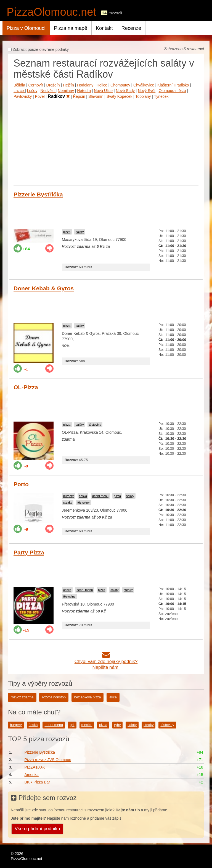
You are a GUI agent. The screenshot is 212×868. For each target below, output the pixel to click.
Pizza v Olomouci (26, 28)
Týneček (161, 96)
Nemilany (66, 91)
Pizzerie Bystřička (38, 194)
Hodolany (85, 85)
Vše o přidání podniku (37, 829)
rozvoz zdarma (22, 697)
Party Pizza (29, 552)
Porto (21, 484)
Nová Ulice (103, 91)
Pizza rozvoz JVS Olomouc (48, 760)
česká (83, 496)
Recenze (131, 28)
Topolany (144, 96)
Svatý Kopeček (120, 96)
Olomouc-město (172, 91)
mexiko (87, 725)
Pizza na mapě (71, 28)
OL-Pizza (26, 387)
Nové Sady (125, 91)
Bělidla (19, 85)
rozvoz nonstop (54, 697)
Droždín (53, 85)
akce (113, 697)
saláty (80, 232)
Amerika (31, 775)
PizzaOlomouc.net (51, 12)
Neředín (84, 91)
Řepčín (79, 96)
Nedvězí (48, 91)
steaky (68, 503)
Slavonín (96, 96)
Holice (102, 85)
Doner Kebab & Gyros (44, 288)
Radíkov (59, 96)
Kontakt (104, 28)
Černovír (36, 85)
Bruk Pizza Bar (37, 782)
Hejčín (68, 85)
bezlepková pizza (88, 697)
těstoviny (95, 425)
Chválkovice (144, 85)
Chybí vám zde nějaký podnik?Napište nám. (106, 661)
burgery (68, 496)
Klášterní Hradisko (173, 85)
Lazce (19, 91)
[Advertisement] (106, 141)
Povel (40, 96)
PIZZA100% (35, 767)
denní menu (100, 496)
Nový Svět (147, 91)
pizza (67, 232)
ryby (118, 725)
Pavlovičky (23, 96)
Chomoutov (121, 85)
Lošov (32, 91)
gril (72, 725)
